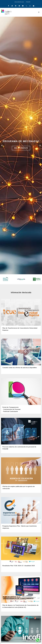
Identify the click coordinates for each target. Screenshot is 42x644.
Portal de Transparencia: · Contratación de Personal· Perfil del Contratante (11, 409)
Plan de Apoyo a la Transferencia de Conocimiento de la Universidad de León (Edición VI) (20, 606)
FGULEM (28, 2)
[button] (2, 145)
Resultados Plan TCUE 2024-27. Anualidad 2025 (19, 566)
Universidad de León (19, 2)
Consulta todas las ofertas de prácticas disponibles (20, 368)
